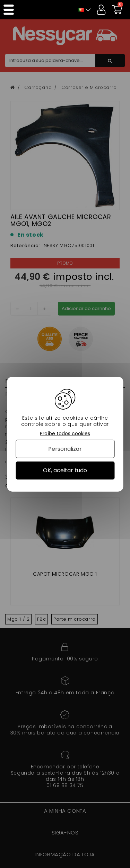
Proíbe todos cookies (65, 433)
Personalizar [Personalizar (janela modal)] (65, 449)
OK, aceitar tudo (65, 470)
